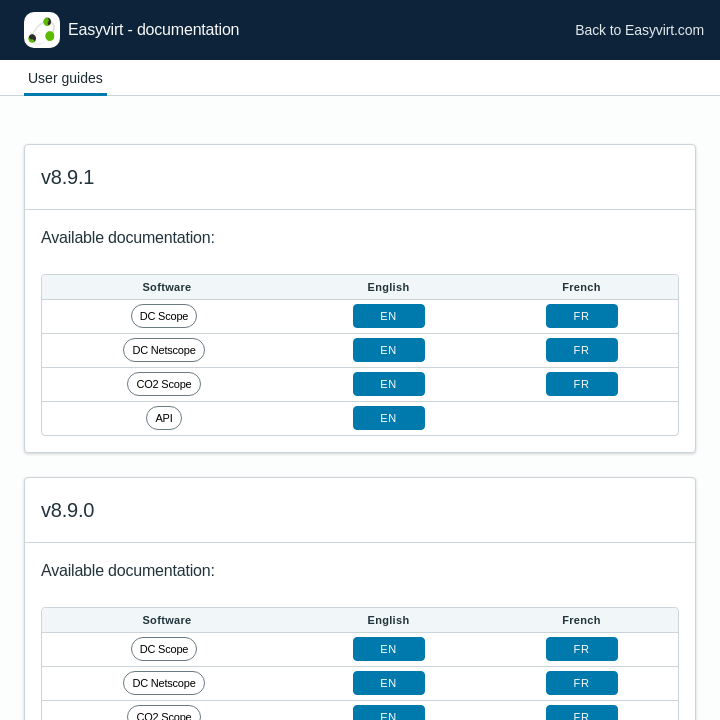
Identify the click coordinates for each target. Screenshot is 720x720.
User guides (65, 78)
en (388, 316)
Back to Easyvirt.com (639, 30)
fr (582, 316)
